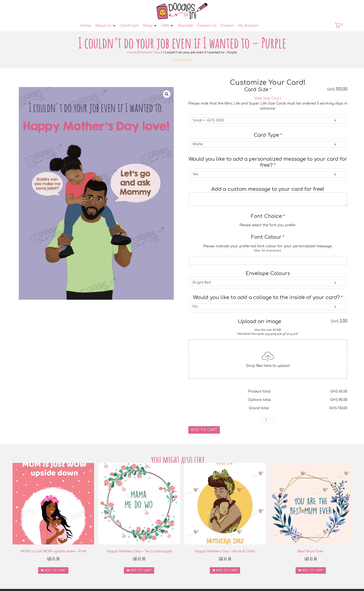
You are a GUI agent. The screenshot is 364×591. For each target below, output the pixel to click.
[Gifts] (167, 26)
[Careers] (227, 26)
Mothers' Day (150, 52)
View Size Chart (268, 98)
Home (132, 52)
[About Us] (106, 26)
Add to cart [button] (55, 570)
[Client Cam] (129, 26)
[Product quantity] (268, 420)
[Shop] (150, 26)
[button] (167, 94)
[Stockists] (185, 26)
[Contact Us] (207, 26)
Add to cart (204, 430)
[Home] (86, 26)
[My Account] (248, 26)
